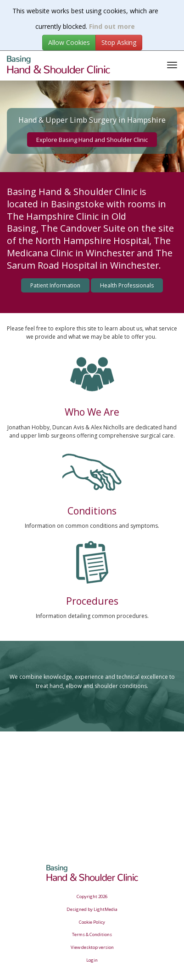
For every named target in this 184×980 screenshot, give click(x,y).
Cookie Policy (92, 922)
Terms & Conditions (92, 934)
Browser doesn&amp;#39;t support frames (92, 783)
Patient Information (55, 285)
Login (92, 960)
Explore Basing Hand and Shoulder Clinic (92, 140)
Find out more (112, 26)
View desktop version (92, 947)
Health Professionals (127, 285)
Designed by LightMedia (92, 909)
